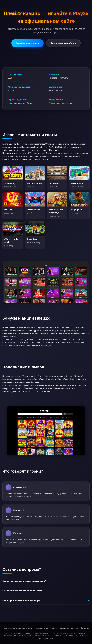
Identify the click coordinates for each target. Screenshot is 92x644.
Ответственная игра (69, 628)
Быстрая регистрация (27, 43)
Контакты (85, 628)
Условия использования (46, 628)
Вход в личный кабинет (63, 43)
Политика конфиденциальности (17, 628)
